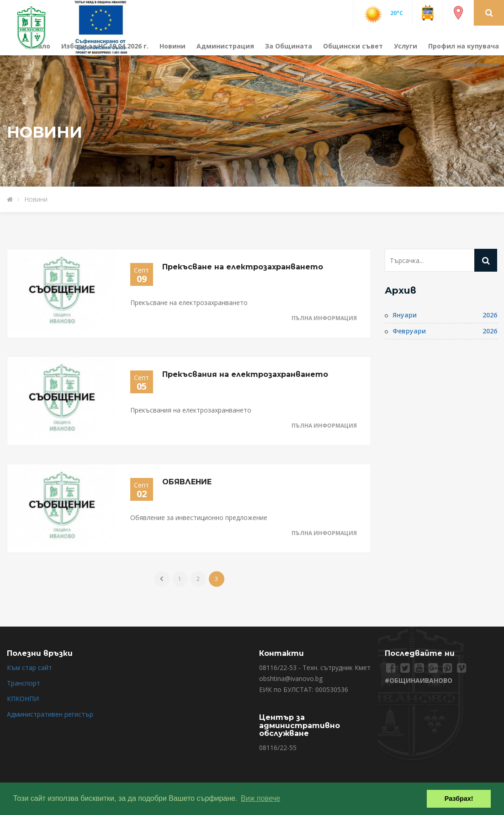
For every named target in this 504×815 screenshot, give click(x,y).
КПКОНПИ (23, 699)
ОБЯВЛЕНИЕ (187, 482)
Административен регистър (50, 714)
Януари (405, 315)
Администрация (225, 46)
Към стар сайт (29, 668)
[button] (489, 12)
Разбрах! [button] (459, 799)
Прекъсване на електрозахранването (243, 267)
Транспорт (24, 683)
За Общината (289, 46)
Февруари (409, 331)
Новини (172, 46)
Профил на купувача (464, 46)
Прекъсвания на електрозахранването (245, 374)
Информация (476, 64)
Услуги (406, 46)
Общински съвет (353, 46)
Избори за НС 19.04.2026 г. (105, 46)
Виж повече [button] (260, 798)
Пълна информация (324, 318)
